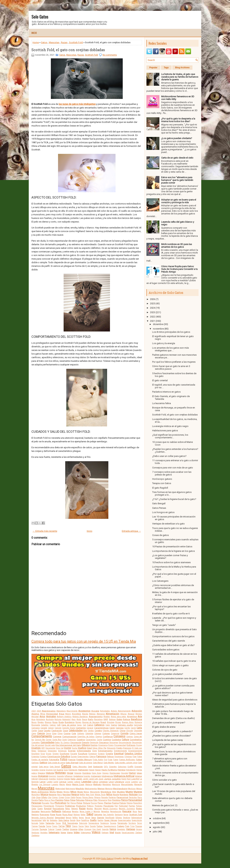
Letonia (77, 782)
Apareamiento (96, 716)
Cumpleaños (136, 740)
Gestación (98, 767)
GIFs (106, 767)
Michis (53, 792)
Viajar (63, 833)
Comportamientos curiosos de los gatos (173, 636)
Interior (139, 776)
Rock (140, 812)
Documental (50, 748)
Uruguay (88, 829)
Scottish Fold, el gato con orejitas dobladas (68, 50)
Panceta (104, 797)
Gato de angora (86, 763)
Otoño (73, 797)
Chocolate (138, 731)
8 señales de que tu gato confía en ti (171, 614)
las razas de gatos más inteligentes (77, 104)
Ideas (139, 773)
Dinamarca (103, 745)
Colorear (98, 734)
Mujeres (138, 792)
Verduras (35, 833)
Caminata (138, 725)
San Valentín (109, 815)
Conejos (99, 737)
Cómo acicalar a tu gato (165, 780)
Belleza (127, 719)
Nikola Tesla (100, 795)
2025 (153, 303)
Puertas (132, 806)
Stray (78, 820)
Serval (88, 818)
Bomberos (70, 722)
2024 (39, 711)
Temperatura (94, 823)
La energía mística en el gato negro (170, 426)
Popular (153, 68)
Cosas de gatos (160, 535)
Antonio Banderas (80, 717)
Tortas (100, 826)
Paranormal (122, 797)
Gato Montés (109, 763)
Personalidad (135, 800)
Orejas (55, 797)
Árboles (107, 717)
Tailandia (50, 823)
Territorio (132, 823)
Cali (85, 725)
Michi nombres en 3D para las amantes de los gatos (177, 246)
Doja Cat (60, 748)
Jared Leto (93, 779)
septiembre (159, 823)
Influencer (69, 776)
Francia (72, 760)
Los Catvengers (160, 581)
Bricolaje (111, 722)
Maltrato (97, 784)
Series (81, 818)
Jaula (101, 779)
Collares (81, 734)
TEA (64, 823)
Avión (79, 719)
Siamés (101, 818)
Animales (51, 716)
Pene (110, 800)
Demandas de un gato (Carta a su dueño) (173, 718)
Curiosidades (48, 742)
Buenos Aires (128, 722)
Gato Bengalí (72, 763)
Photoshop (60, 803)
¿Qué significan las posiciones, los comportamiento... (170, 436)
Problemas (70, 806)
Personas (36, 803)
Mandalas (107, 784)
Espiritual (119, 754)
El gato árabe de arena (164, 727)
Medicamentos (91, 789)
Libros (95, 782)
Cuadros (81, 740)
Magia (69, 784)
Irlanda (67, 779)
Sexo (94, 818)
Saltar (83, 815)
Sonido (73, 820)
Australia (50, 719)
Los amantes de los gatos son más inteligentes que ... (171, 349)
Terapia (113, 823)
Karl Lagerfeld (133, 779)
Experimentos (83, 757)
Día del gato (50, 745)
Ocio (140, 795)
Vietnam (105, 833)
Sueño (93, 820)
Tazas (58, 823)
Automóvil (66, 719)
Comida (124, 733)
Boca (55, 722)
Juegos (108, 779)
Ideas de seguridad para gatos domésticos (175, 700)
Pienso (73, 803)
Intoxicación (43, 779)
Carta (139, 728)
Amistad (35, 717)
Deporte (86, 742)
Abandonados (49, 711)
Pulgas (139, 806)
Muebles (121, 792)
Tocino (81, 826)
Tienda (42, 826)
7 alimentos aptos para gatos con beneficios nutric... (170, 760)
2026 (153, 299)
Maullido (80, 789)
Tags (166, 68)
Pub (116, 806)
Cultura (125, 739)
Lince (111, 782)
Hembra (121, 770)
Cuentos (107, 740)
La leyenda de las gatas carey (167, 740)
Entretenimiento (120, 751)
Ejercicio (127, 748)
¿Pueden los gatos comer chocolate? (172, 736)
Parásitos (133, 797)
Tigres (55, 826)
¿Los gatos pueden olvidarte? (177, 138)
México (139, 789)
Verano (139, 829)
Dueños (82, 748)
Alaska (85, 714)
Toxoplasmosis (110, 826)
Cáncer (51, 728)
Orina (67, 797)
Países (79, 797)
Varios (113, 829)
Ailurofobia (76, 714)
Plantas (108, 803)
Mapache (138, 784)
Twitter (66, 829)
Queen (40, 809)
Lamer (43, 782)
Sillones (119, 818)
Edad (89, 748)
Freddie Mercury (84, 760)
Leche (56, 782)
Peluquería (103, 800)
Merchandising (120, 789)
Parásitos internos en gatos (166, 392)
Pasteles (59, 800)
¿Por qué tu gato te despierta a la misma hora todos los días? (178, 120)
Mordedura (106, 792)
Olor (50, 797)
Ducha (75, 748)
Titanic (75, 826)
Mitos (73, 792)
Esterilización (54, 756)
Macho (62, 784)
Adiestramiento (124, 711)
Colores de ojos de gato (165, 670)
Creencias (72, 740)
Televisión (83, 823)
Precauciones (37, 806)
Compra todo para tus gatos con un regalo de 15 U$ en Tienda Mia (84, 641)
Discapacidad (120, 745)
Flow (135, 757)
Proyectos (99, 806)
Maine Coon (78, 784)
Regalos (75, 812)
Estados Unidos (133, 754)
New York (90, 795)
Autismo (58, 719)
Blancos (48, 722)
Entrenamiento (105, 751)
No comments (110, 55)
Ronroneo (44, 814)
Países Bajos (88, 797)
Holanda (78, 773)
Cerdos (91, 731)
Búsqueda (36, 725)
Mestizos (132, 789)
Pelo (95, 800)
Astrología (41, 719)
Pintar (79, 803)
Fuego (116, 760)
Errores (56, 754)
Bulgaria (138, 722)
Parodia (35, 800)
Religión (97, 812)
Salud (90, 814)
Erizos (49, 754)
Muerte (129, 792)
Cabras (53, 725)
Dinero (111, 745)
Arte (140, 716)
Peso (52, 803)
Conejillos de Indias (86, 737)
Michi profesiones (40, 792)
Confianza (108, 736)
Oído (33, 797)
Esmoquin (93, 754)
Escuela (74, 754)
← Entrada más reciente (45, 531)
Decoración (76, 742)
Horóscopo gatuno (162, 479)
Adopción (137, 711)
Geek (90, 767)
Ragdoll (48, 809)
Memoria (109, 789)
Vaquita (105, 829)
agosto (157, 827)
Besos (34, 722)
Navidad (67, 794)
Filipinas (128, 757)
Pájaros (97, 797)
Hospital (125, 773)
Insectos (87, 776)
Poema (115, 803)
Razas (64, 42)
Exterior (93, 757)
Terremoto (122, 823)
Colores (106, 733)
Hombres (87, 773)
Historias (60, 773)
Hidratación (131, 770)
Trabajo (121, 826)
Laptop (50, 782)
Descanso (104, 742)
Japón (79, 779)
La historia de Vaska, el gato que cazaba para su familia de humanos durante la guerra (180, 77)
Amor (42, 716)
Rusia (59, 814)
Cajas (79, 725)
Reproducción (116, 812)
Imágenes (43, 776)
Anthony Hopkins (64, 717)
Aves (74, 719)
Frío (105, 760)
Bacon (85, 719)
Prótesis (90, 806)
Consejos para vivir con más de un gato (173, 468)
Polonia (130, 803)
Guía (66, 770)
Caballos (45, 725)
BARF (106, 719)
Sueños (101, 820)
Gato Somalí (55, 767)
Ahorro (68, 714)
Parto (41, 800)
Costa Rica (57, 740)
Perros (124, 800)
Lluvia (127, 782)
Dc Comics (65, 743)
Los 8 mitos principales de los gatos (171, 332)
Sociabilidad (37, 820)
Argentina (132, 716)
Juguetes (116, 779)
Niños (109, 794)
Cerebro (98, 731)
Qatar (34, 809)
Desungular (137, 743)
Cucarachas (91, 740)
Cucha (100, 740)
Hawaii (98, 770)
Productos (81, 806)
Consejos (119, 736)
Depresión (94, 743)
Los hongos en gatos (163, 512)
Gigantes (113, 767)
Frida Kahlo (98, 760)
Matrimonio (70, 789)
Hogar (70, 773)
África (43, 714)
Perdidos (116, 800)
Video (77, 832)
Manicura (116, 784)
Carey (112, 728)
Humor (132, 773)
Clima (60, 734)
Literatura (119, 782)
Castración (57, 731)
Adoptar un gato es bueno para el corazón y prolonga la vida (179, 201)
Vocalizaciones (128, 833)
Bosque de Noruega (91, 722)
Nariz (60, 795)
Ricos (135, 812)
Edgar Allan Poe (99, 748)
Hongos (105, 773)
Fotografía (54, 760)
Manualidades (127, 784)
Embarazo (42, 751)
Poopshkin (138, 803)
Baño (91, 719)
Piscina (94, 803)
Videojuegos (86, 833)
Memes (101, 789)
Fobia (140, 757)
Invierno (60, 779)
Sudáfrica (85, 820)
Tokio (87, 826)
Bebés (119, 719)
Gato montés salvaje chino (126, 763)
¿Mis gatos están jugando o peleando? (172, 731)
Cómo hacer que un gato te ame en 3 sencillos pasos (171, 368)
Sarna (126, 815)
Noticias (133, 794)
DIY (43, 748)
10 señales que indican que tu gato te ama (174, 661)
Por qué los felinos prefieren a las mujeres (174, 362)
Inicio (34, 33)
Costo (65, 740)
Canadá (44, 728)
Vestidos (44, 833)
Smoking (127, 818)
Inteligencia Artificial (124, 776)
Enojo (95, 751)
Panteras (112, 797)
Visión (118, 833)
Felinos (110, 756)
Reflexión (56, 811)
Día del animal (38, 745)
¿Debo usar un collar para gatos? (169, 456)
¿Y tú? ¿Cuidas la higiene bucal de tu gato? (174, 499)
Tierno (49, 826)
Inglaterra (78, 776)
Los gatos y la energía (164, 343)
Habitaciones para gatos (165, 430)
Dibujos (86, 745)
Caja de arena (69, 725)
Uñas (81, 829)
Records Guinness (127, 809)
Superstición (137, 820)
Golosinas (122, 767)
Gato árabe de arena (56, 763)
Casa (40, 731)
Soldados (54, 820)
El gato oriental (160, 380)
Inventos (52, 779)
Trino (132, 826)
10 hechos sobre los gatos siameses (171, 562)
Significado (110, 818)
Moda (80, 792)
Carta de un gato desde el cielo (177, 158)
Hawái (92, 770)
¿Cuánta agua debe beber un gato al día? (173, 645)
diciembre (158, 324)
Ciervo (48, 734)
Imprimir (53, 776)
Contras (130, 737)
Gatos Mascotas (80, 767)
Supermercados (125, 820)
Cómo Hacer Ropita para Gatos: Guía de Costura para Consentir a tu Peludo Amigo (179, 269)
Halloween (83, 770)
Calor (108, 725)
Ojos (38, 797)
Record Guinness (110, 809)
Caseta (47, 731)
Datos (57, 743)
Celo (85, 731)
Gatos (44, 42)
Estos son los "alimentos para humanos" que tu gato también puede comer (177, 180)
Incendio (60, 776)
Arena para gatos (119, 717)
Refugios (67, 811)
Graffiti (130, 767)
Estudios (65, 756)
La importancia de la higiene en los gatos (173, 551)
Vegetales (121, 829)
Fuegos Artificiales (127, 760)
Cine (54, 733)
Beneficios (136, 719)
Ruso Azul (67, 814)
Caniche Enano (69, 728)
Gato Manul (98, 763)
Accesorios (84, 711)
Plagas (100, 803)
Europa (74, 757)
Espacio (101, 754)
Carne (133, 728)
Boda (61, 722)
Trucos (139, 826)
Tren (127, 826)
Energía (72, 751)
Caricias (120, 728)
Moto (114, 792)
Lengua (63, 782)
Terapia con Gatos (162, 483)
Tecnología (73, 823)
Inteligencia (107, 776)
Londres (135, 782)
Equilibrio (35, 754)
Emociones (52, 751)
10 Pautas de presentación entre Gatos (172, 547)
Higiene (41, 773)
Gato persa (44, 767)
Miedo (60, 792)
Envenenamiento (135, 751)
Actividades (105, 711)
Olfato (44, 797)
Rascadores (58, 809)
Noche (116, 794)
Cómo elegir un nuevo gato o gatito (170, 665)
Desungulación (125, 743)
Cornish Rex (40, 740)
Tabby (42, 823)
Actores (114, 711)
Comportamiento (42, 736)
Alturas (124, 714)
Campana (36, 728)
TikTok (62, 826)
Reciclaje (98, 809)
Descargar (114, 743)
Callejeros (99, 725)
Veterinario (54, 832)
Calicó (90, 725)
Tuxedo (58, 829)
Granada (138, 767)
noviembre (158, 329)
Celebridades (76, 730)
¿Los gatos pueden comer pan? (169, 723)
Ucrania (74, 829)
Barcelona (98, 719)
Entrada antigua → (131, 531)
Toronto (93, 826)
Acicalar (95, 711)
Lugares (55, 784)
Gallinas (35, 763)
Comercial (115, 734)
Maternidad (60, 789)
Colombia (89, 734)
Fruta (110, 760)
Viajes (70, 833)
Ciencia (41, 733)
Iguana (34, 776)
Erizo (43, 754)
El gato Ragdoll (160, 488)
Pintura (87, 803)
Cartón (34, 731)
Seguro (69, 818)
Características (101, 728)
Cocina (67, 733)
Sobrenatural (137, 818)
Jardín (86, 779)
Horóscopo (115, 773)
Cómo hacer (136, 733)
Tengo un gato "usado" (164, 625)
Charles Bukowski (111, 731)
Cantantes (81, 728)
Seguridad (60, 818)
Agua (62, 714)
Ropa (53, 814)
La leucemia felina (162, 403)
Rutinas (77, 815)
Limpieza (103, 782)
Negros (75, 794)
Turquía (43, 829)
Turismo (35, 829)
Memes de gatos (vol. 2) (165, 805)
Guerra (60, 770)
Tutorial (51, 829)
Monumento (95, 792)
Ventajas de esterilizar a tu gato (168, 524)
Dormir (68, 748)
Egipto (119, 748)
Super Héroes (111, 820)
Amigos (139, 714)
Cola (74, 733)
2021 (153, 321)
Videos (96, 832)
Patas (67, 800)
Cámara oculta (125, 725)
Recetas (90, 809)
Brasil (103, 722)
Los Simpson (45, 784)
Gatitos (43, 763)
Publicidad (123, 806)
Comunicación (69, 736)
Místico (66, 792)
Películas (80, 800)
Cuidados (116, 740)
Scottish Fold (76, 42)
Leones (70, 782)
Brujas (118, 722)
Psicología (109, 806)
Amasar (131, 714)
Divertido (36, 748)
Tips (68, 826)
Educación (111, 748)
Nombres (124, 794)
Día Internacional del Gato (68, 745)
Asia (33, 719)
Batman (112, 719)
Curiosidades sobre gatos (166, 650)
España (109, 754)
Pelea (73, 800)
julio (155, 832)
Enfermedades (84, 751)
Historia (50, 773)
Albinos (92, 714)
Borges (78, 722)
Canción (58, 728)
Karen (124, 779)
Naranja (53, 794)
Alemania (101, 714)
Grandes (35, 770)
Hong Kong (96, 773)
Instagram (96, 776)
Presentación (49, 806)
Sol (48, 820)
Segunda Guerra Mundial (43, 818)
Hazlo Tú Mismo (109, 770)
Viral (112, 832)
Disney (139, 745)
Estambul (35, 757)
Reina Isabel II (86, 812)
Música (44, 794)
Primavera (60, 806)
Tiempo (35, 826)
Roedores (35, 815)
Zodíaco (139, 833)
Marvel (34, 789)
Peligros (89, 800)
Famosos (101, 756)
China (123, 731)
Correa (49, 740)
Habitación (73, 770)
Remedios (105, 812)
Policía (123, 803)
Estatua (43, 757)
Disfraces (131, 745)
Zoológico (35, 835)
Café (59, 725)
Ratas (68, 809)
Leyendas (86, 782)
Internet (35, 779)
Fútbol (139, 760)
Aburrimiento (72, 711)
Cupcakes (36, 743)
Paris (140, 797)
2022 (153, 317)
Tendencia (104, 823)
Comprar (57, 736)
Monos (86, 792)
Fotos (64, 759)
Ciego (34, 734)
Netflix (82, 795)
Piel (68, 803)
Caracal (90, 728)
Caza (65, 731)
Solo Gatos (40, 17)
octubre (157, 818)
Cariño (127, 728)
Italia (73, 779)
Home (36, 42)
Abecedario (61, 711)
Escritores (65, 754)
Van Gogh (97, 829)
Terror (139, 823)
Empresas (62, 751)
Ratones (75, 809)
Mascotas (54, 42)
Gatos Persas (159, 508)
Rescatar (127, 811)
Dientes (94, 745)
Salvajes (98, 814)
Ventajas (131, 829)
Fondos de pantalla (40, 760)
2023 (34, 711)
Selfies (75, 818)
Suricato (35, 823)
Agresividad (52, 714)
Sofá (44, 820)
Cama (114, 725)
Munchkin (36, 795)
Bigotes (41, 722)
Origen (61, 797)
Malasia (89, 784)
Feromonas (119, 757)
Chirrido (130, 731)
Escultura (83, 754)
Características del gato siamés (169, 641)
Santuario (119, 815)
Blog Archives (182, 68)
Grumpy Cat (51, 770)
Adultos (35, 714)
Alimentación (112, 714)
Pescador (46, 803)
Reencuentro (46, 812)
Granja (42, 770)
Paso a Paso (49, 800)
